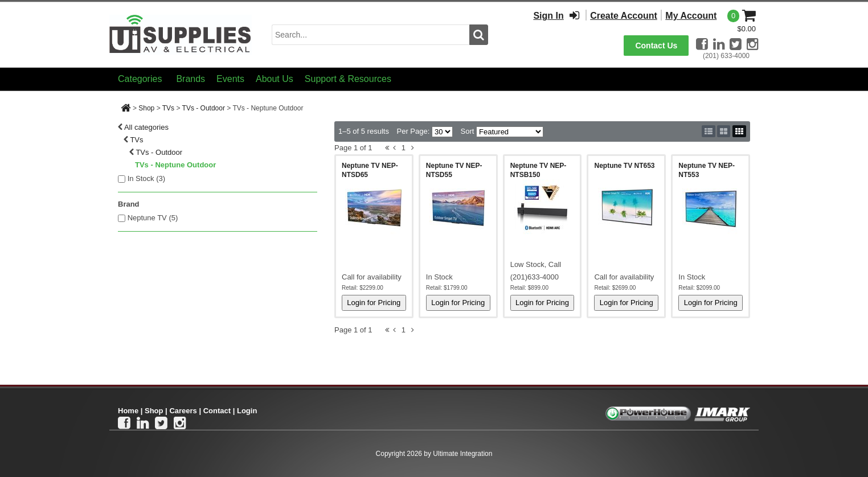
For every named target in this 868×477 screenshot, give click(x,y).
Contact (217, 411)
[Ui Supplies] (181, 34)
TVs (168, 108)
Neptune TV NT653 (624, 166)
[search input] (370, 35)
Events (230, 79)
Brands (191, 79)
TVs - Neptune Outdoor (175, 165)
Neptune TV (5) (153, 218)
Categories (140, 79)
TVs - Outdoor (204, 108)
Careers (183, 411)
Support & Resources (348, 79)
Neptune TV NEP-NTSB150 (539, 170)
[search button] (479, 35)
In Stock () (147, 178)
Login (247, 411)
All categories (146, 127)
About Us (275, 79)
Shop (146, 108)
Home (128, 411)
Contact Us (656, 46)
